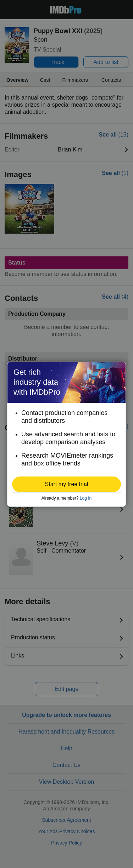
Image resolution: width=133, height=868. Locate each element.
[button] (66, 484)
